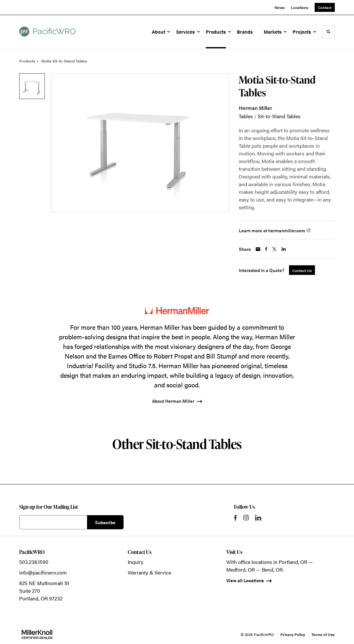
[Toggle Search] (328, 32)
